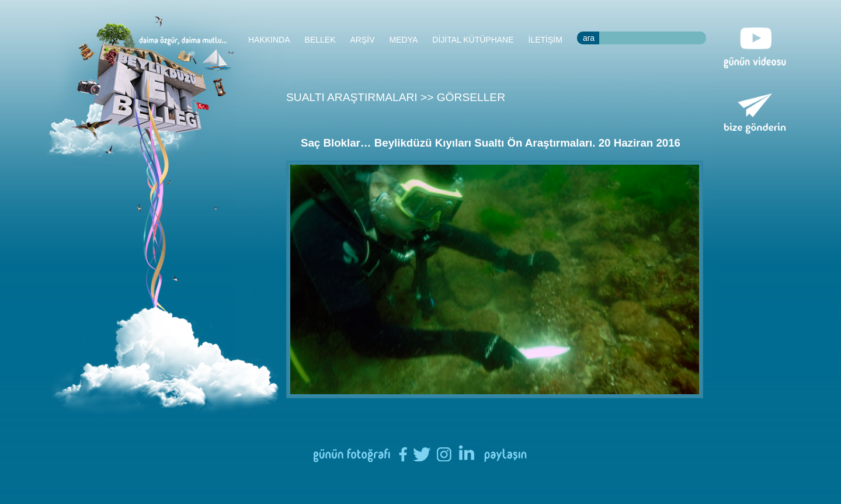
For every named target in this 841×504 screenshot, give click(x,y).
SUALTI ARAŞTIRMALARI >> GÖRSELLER (396, 97)
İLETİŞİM (545, 40)
